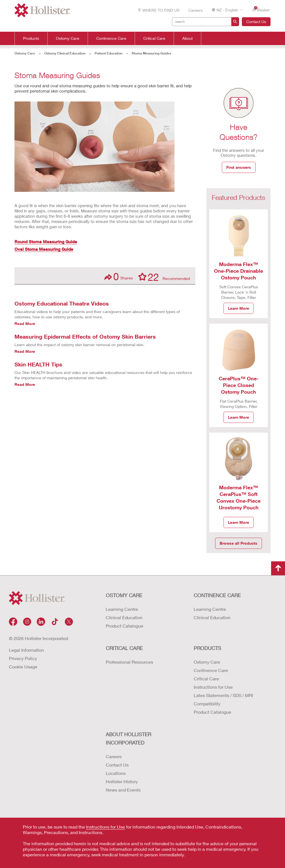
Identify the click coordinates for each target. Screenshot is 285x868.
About (187, 38)
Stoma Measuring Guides (151, 53)
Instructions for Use (213, 687)
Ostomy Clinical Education (65, 53)
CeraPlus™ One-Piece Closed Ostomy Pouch (239, 385)
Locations (116, 773)
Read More (25, 323)
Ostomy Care (68, 38)
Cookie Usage (23, 667)
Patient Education (109, 53)
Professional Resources (129, 662)
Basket (261, 10)
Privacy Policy (23, 658)
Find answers (239, 167)
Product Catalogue (125, 626)
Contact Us (256, 22)
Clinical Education (124, 617)
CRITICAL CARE (124, 648)
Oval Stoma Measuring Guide (44, 249)
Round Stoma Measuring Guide (46, 242)
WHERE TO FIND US (159, 10)
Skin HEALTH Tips (38, 364)
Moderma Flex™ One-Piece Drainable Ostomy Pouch (239, 271)
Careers (196, 10)
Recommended (164, 277)
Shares (119, 276)
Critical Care (154, 38)
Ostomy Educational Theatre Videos (62, 303)
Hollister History (122, 781)
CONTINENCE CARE (217, 595)
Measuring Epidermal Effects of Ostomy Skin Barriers (85, 336)
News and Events (123, 790)
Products (31, 38)
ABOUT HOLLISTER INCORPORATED (128, 738)
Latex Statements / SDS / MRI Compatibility (223, 699)
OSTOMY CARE (124, 595)
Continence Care (111, 38)
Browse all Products (239, 543)
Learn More (239, 308)
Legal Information (26, 650)
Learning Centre (122, 609)
